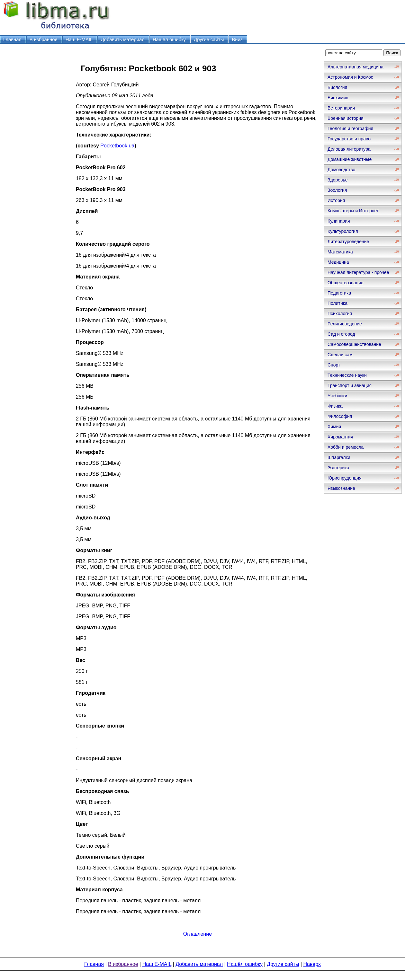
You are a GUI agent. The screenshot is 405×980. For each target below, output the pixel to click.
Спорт (334, 365)
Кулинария (339, 221)
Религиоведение (345, 324)
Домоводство (341, 170)
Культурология (343, 231)
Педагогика (339, 293)
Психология (340, 313)
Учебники (337, 396)
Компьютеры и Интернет (353, 211)
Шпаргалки (339, 457)
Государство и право (349, 139)
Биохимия (338, 98)
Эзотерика (338, 468)
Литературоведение (348, 242)
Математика (340, 252)
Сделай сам (340, 355)
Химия (334, 427)
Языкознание (341, 488)
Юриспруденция (345, 478)
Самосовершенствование (354, 344)
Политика (337, 303)
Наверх (312, 964)
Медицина (338, 262)
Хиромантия (340, 437)
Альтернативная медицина (355, 67)
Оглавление (198, 934)
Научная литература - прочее (358, 272)
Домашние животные (350, 159)
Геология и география (350, 128)
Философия (340, 416)
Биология (337, 87)
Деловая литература (349, 149)
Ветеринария (341, 108)
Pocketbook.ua (117, 146)
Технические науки (347, 375)
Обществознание (346, 283)
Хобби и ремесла (346, 447)
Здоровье (338, 180)
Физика (335, 406)
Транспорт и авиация (350, 385)
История (336, 200)
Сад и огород (341, 334)
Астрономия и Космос (350, 77)
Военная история (346, 118)
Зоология (337, 190)
